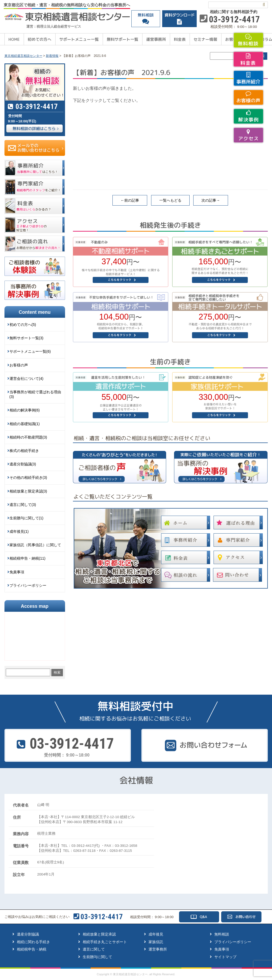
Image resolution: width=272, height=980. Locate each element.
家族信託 (156, 942)
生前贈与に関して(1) (26, 518)
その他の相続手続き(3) (28, 477)
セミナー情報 (205, 39)
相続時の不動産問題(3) (28, 437)
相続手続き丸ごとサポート (105, 942)
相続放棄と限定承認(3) (28, 491)
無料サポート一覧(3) (26, 338)
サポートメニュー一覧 (79, 39)
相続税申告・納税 (32, 949)
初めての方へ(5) (23, 325)
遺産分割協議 (28, 934)
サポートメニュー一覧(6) (30, 351)
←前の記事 (130, 200)
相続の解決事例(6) (25, 410)
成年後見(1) (19, 531)
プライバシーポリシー (28, 585)
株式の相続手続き (24, 451)
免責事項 (17, 572)
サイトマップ (225, 957)
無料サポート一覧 (122, 39)
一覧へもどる (170, 200)
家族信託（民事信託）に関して (35, 545)
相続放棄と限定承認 (99, 934)
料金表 (180, 39)
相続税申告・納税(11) (28, 558)
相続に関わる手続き (33, 942)
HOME (14, 39)
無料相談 (222, 934)
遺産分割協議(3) (23, 464)
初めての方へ (39, 39)
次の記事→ (211, 200)
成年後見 (156, 934)
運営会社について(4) (26, 379)
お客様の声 (19, 365)
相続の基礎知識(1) (25, 424)
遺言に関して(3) (23, 505)
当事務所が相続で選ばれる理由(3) (35, 394)
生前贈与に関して (97, 957)
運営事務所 (156, 39)
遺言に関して (94, 949)
